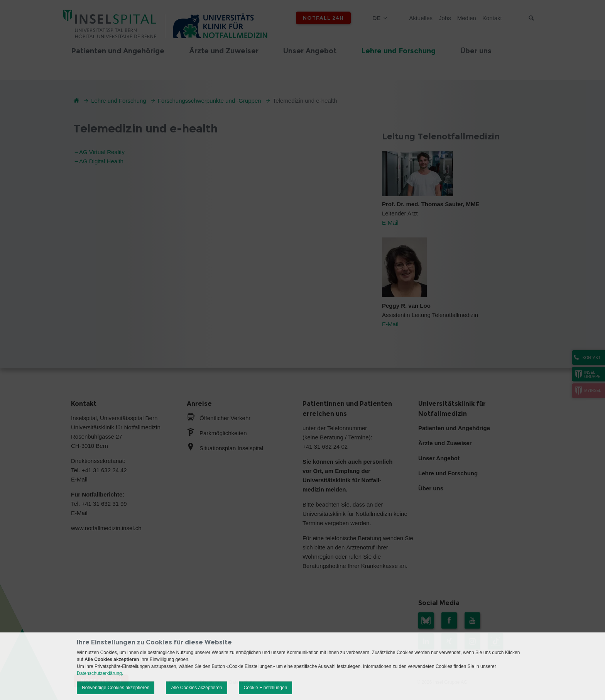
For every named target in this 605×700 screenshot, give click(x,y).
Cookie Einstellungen (266, 688)
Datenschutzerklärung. (100, 673)
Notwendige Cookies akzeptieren (116, 688)
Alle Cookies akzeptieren (196, 688)
